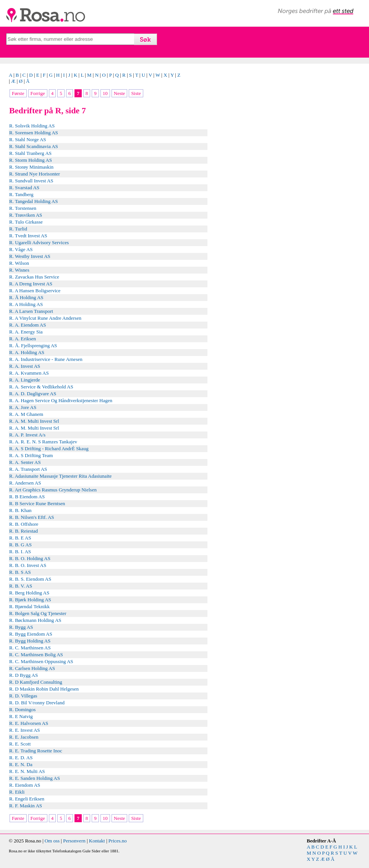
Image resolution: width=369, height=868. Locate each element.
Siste (136, 93)
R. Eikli (17, 792)
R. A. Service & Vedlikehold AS (41, 387)
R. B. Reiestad (23, 531)
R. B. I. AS (20, 552)
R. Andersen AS (25, 483)
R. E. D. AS (21, 758)
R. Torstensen (23, 208)
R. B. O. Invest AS (28, 565)
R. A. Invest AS (25, 366)
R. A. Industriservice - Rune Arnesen (46, 359)
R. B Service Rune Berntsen (37, 503)
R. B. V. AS (21, 586)
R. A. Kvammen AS (29, 373)
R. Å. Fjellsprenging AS (33, 345)
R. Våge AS (21, 249)
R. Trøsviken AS (26, 215)
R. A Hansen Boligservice (35, 291)
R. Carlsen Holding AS (32, 668)
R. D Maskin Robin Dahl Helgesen (44, 689)
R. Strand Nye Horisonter (35, 174)
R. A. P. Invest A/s (27, 435)
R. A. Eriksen (23, 339)
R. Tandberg (21, 194)
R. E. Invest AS (25, 730)
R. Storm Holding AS (31, 160)
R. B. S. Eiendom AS (30, 579)
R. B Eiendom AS (27, 497)
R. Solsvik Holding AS (32, 126)
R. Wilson (19, 263)
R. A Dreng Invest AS (31, 284)
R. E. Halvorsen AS (29, 723)
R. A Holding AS (26, 304)
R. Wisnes (19, 270)
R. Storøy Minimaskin (31, 167)
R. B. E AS (20, 538)
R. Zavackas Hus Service (34, 277)
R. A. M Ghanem (26, 414)
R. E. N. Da (21, 764)
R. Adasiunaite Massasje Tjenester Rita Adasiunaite (60, 476)
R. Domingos (22, 709)
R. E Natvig (21, 716)
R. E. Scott (20, 744)
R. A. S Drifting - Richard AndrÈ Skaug (49, 448)
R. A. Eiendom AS (28, 325)
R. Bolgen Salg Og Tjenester (38, 613)
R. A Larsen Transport (31, 311)
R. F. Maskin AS (26, 806)
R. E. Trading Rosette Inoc (36, 751)
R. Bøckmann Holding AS (35, 620)
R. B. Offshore (24, 524)
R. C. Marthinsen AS (30, 648)
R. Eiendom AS (25, 785)
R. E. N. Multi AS (27, 771)
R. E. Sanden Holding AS (35, 778)
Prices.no (118, 841)
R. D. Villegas (23, 696)
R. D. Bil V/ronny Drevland (37, 703)
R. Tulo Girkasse (26, 222)
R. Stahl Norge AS (28, 139)
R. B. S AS (20, 572)
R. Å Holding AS (26, 297)
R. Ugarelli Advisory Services (39, 242)
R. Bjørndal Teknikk (29, 606)
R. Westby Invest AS (30, 256)
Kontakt (97, 841)
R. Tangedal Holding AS (33, 201)
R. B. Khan (20, 510)
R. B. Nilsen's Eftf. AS (32, 517)
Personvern (74, 841)
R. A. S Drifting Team (31, 455)
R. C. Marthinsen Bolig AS (36, 655)
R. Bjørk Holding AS (30, 600)
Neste (120, 93)
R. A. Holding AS (27, 352)
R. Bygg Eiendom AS (31, 634)
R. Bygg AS (21, 627)
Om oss (52, 841)
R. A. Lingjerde (25, 380)
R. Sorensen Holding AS (34, 133)
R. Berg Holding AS (29, 593)
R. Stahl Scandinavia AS (34, 146)
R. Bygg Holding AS (30, 641)
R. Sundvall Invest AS (31, 181)
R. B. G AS (20, 545)
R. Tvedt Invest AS (28, 236)
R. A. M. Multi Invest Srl (34, 421)
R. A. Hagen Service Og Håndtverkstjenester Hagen (61, 400)
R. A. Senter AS (25, 462)
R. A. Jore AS (23, 407)
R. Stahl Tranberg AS (30, 153)
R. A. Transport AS (28, 469)
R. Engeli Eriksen (27, 799)
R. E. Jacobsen (24, 737)
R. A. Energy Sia (26, 332)
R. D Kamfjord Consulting (36, 682)
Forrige (38, 93)
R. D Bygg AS (23, 675)
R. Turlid (18, 229)
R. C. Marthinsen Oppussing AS (41, 661)
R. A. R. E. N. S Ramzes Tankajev (43, 442)
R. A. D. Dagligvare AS (33, 394)
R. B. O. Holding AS (30, 558)
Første (18, 93)
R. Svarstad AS (24, 188)
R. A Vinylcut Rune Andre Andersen (45, 318)
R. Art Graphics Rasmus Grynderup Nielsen (53, 490)
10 (105, 93)
